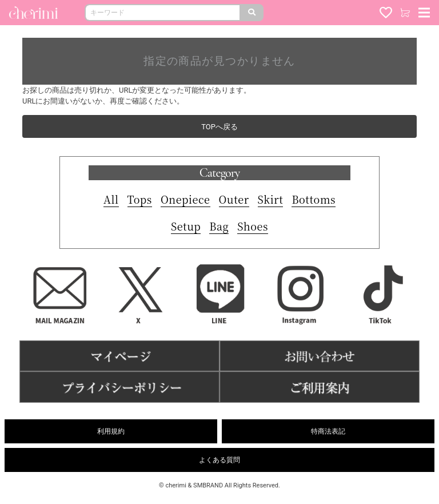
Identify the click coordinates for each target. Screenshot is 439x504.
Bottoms (314, 199)
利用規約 (111, 431)
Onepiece (185, 199)
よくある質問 (219, 460)
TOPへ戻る (219, 127)
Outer (234, 199)
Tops (140, 199)
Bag (219, 226)
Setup (186, 226)
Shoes (253, 226)
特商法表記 (328, 431)
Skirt (271, 199)
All (111, 199)
